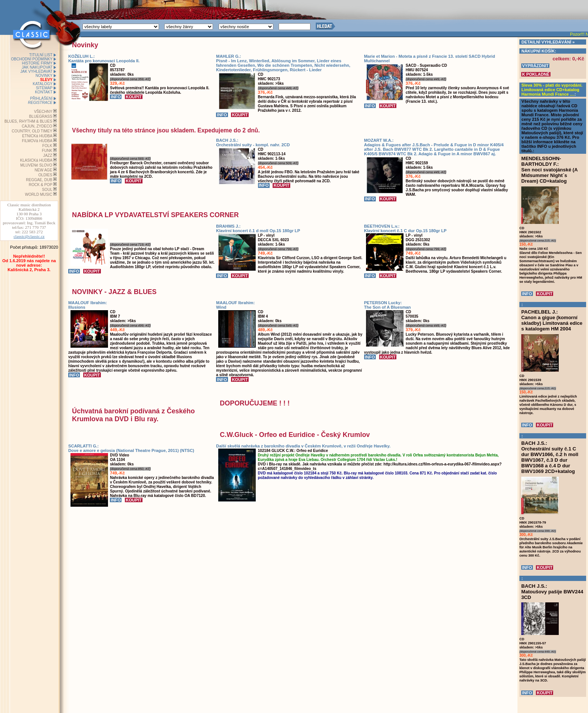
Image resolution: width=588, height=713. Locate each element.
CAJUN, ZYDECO (37, 126)
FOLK (47, 146)
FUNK (47, 151)
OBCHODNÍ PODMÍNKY (32, 59)
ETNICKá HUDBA (37, 136)
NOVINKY (44, 76)
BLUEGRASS (41, 116)
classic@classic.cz (29, 236)
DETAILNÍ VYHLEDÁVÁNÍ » (548, 42)
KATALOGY (43, 84)
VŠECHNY (43, 112)
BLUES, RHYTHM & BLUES (28, 121)
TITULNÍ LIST (41, 55)
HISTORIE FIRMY (37, 63)
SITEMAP (44, 88)
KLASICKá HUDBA (36, 160)
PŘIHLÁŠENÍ (41, 98)
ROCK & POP (41, 185)
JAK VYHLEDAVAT (36, 71)
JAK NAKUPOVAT (37, 67)
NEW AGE (43, 170)
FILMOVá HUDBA (37, 141)
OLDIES (45, 175)
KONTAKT (44, 92)
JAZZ (48, 155)
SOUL (47, 190)
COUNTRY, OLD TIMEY (32, 131)
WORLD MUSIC (38, 194)
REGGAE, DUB (39, 180)
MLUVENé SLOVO (36, 165)
